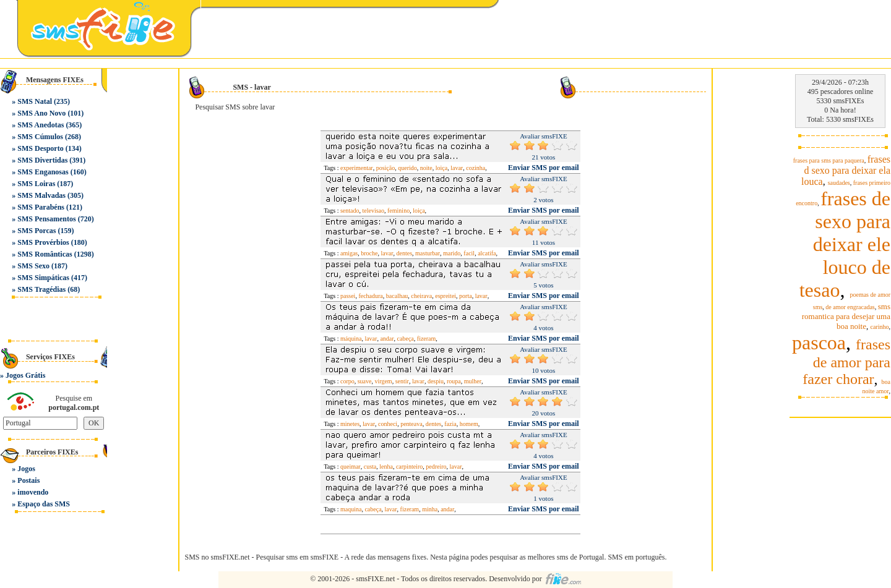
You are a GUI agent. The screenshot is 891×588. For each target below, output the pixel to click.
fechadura (370, 296)
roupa (454, 381)
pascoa (819, 343)
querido (407, 168)
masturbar (428, 253)
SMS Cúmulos (40, 137)
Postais (28, 480)
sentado (350, 211)
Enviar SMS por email (544, 168)
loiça (441, 168)
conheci (388, 424)
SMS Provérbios (43, 242)
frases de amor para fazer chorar (846, 362)
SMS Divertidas (42, 160)
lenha (386, 467)
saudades (839, 183)
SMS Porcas (37, 231)
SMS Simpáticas (43, 278)
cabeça (406, 339)
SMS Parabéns (41, 207)
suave (365, 381)
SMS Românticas (45, 254)
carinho (880, 327)
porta (466, 296)
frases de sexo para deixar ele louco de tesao (845, 244)
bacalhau (397, 296)
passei (348, 296)
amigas (349, 253)
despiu (436, 381)
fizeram (427, 339)
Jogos (26, 469)
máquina (351, 339)
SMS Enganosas (43, 172)
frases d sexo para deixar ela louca (846, 170)
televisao (373, 211)
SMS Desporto (40, 148)
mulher (473, 381)
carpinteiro (409, 467)
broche (369, 253)
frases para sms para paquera (829, 160)
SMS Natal (35, 101)
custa (370, 467)
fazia (450, 424)
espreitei (445, 296)
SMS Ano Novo (41, 113)
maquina (351, 509)
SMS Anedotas (41, 125)
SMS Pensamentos (46, 219)
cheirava (421, 296)
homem (469, 424)
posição (386, 168)
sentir (402, 381)
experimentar (357, 168)
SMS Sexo (33, 266)
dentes (404, 253)
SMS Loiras (36, 184)
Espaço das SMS (44, 504)
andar (387, 339)
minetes (350, 424)
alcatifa (487, 253)
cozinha (476, 168)
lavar (457, 168)
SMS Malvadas (41, 195)
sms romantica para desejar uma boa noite (846, 316)
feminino (398, 211)
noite (426, 168)
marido (452, 253)
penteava (411, 424)
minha (430, 509)
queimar (351, 467)
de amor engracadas (850, 307)
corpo (347, 381)
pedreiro (436, 467)
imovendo (33, 492)
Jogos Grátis (25, 375)
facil (469, 253)
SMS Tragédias (41, 289)
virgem (384, 381)
